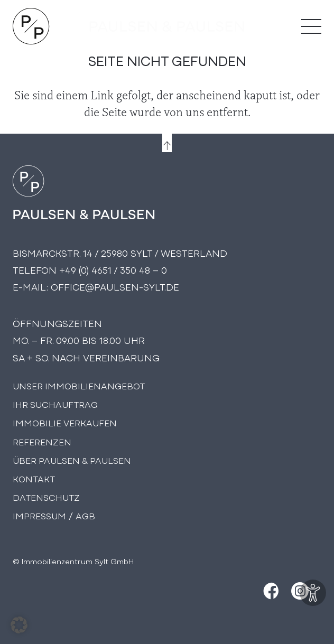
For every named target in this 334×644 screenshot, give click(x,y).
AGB (85, 515)
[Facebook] (270, 591)
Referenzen (42, 441)
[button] (19, 625)
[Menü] (311, 26)
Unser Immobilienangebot (79, 385)
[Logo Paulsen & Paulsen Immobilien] (31, 26)
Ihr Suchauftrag (55, 404)
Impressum (39, 515)
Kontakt (34, 478)
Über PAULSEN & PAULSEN (72, 460)
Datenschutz (46, 497)
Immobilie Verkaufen (65, 422)
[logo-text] (167, 26)
